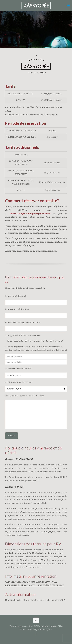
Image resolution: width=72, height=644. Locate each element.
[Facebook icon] (36, 634)
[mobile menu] (68, 5)
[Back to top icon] (36, 620)
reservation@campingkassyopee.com (29, 214)
